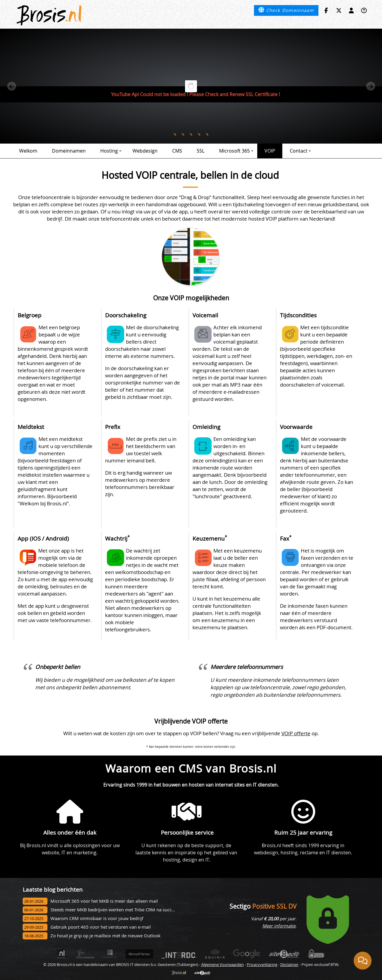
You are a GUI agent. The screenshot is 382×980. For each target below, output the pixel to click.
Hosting (111, 151)
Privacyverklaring (262, 964)
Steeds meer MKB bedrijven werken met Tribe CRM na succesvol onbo (122, 910)
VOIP (270, 151)
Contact (300, 151)
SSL (201, 151)
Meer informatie (279, 926)
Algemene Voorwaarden (222, 964)
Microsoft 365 (236, 151)
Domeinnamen (69, 151)
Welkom (28, 151)
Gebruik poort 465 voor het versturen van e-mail (101, 927)
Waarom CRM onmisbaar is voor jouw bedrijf (97, 918)
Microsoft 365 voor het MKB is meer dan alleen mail (104, 901)
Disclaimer (289, 964)
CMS (177, 151)
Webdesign (145, 151)
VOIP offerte (296, 733)
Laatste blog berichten (53, 889)
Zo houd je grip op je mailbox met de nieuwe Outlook (105, 936)
